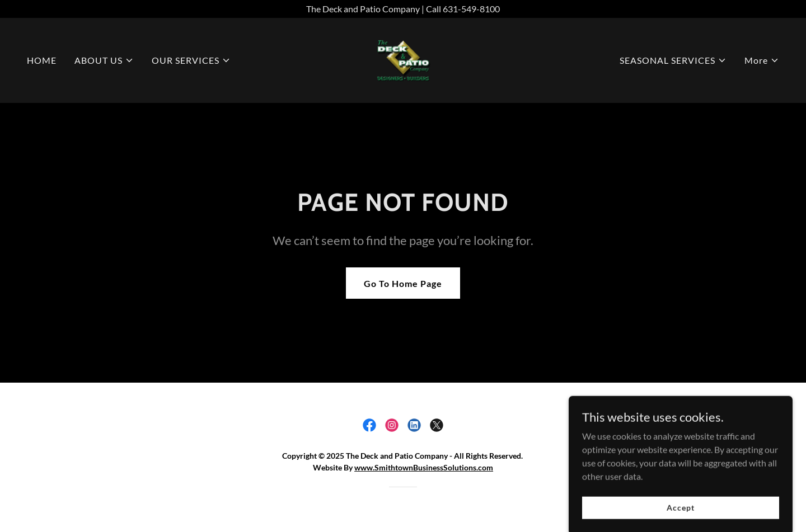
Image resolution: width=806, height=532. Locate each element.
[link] (403, 59)
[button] (104, 60)
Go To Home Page (403, 283)
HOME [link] (42, 60)
